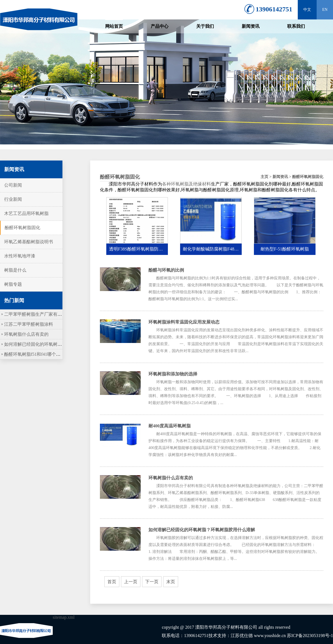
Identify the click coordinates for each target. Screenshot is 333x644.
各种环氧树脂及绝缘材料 (186, 184)
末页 (171, 582)
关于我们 (205, 26)
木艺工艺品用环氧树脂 (26, 213)
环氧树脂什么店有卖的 (26, 334)
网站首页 (114, 26)
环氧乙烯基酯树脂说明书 (29, 242)
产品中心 (160, 26)
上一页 (131, 582)
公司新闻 (13, 185)
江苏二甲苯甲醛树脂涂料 (29, 324)
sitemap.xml (64, 617)
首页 (112, 582)
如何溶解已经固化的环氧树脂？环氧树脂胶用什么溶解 (57, 344)
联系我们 (296, 26)
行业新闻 (13, 199)
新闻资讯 (251, 26)
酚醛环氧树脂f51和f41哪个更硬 (35, 354)
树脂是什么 (15, 270)
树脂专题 (13, 284)
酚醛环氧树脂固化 (22, 228)
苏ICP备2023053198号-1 (310, 636)
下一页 (152, 582)
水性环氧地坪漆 (20, 256)
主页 (264, 177)
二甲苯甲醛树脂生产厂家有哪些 (35, 314)
